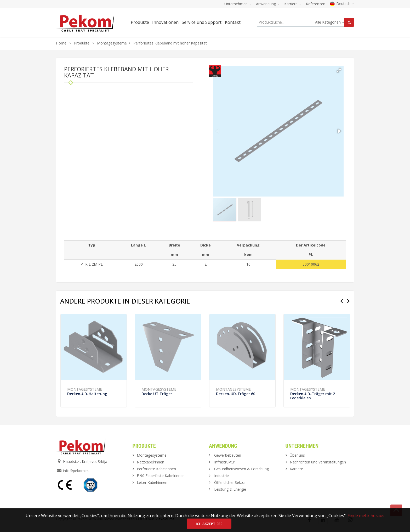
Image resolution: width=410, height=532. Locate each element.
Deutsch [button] (342, 4)
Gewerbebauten (228, 455)
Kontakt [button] (233, 22)
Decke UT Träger (157, 394)
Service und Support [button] (202, 22)
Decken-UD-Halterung (87, 394)
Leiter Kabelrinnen (152, 482)
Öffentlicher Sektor (230, 482)
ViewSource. (165, 519)
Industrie (221, 476)
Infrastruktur (225, 462)
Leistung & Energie (230, 489)
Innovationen (165, 22)
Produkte (82, 43)
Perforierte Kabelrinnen (156, 469)
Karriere (296, 469)
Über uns (297, 455)
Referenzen (316, 4)
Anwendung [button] (268, 4)
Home (61, 43)
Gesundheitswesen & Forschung (241, 469)
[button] (339, 70)
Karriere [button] (293, 4)
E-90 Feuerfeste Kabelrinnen (161, 476)
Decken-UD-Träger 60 (236, 394)
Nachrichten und (318, 462)
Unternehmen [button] (238, 4)
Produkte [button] (140, 22)
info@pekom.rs (76, 471)
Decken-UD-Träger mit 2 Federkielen (313, 396)
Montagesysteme (112, 43)
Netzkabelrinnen (150, 462)
